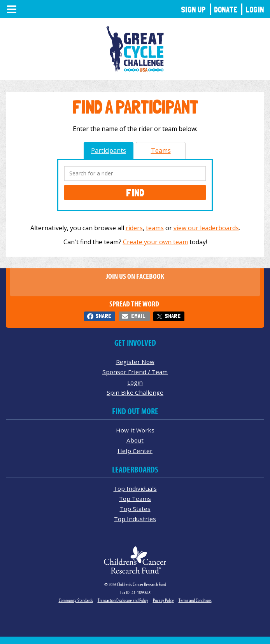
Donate (226, 10)
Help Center (135, 451)
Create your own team (155, 242)
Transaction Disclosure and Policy (123, 600)
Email (138, 316)
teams (155, 228)
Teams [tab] (161, 150)
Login (255, 10)
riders (134, 228)
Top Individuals (135, 488)
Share (103, 316)
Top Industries (135, 519)
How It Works (135, 430)
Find (135, 192)
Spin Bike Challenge (135, 392)
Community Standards (76, 600)
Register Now (135, 362)
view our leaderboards (206, 228)
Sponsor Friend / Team (135, 372)
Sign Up (193, 10)
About (135, 440)
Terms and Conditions (195, 600)
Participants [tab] (109, 150)
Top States (135, 509)
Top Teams (135, 499)
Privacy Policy (163, 600)
